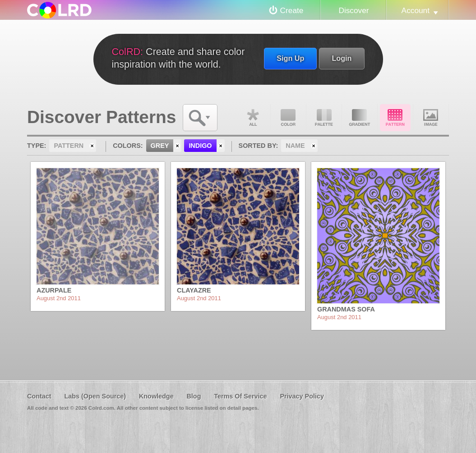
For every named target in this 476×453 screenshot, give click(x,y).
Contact (39, 396)
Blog (194, 396)
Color (288, 118)
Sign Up (290, 58)
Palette (324, 118)
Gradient (360, 118)
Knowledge (156, 396)
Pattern (395, 118)
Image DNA (431, 118)
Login (342, 58)
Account (416, 10)
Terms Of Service (240, 396)
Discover (354, 10)
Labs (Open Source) (95, 396)
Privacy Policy (302, 396)
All (253, 118)
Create (292, 10)
